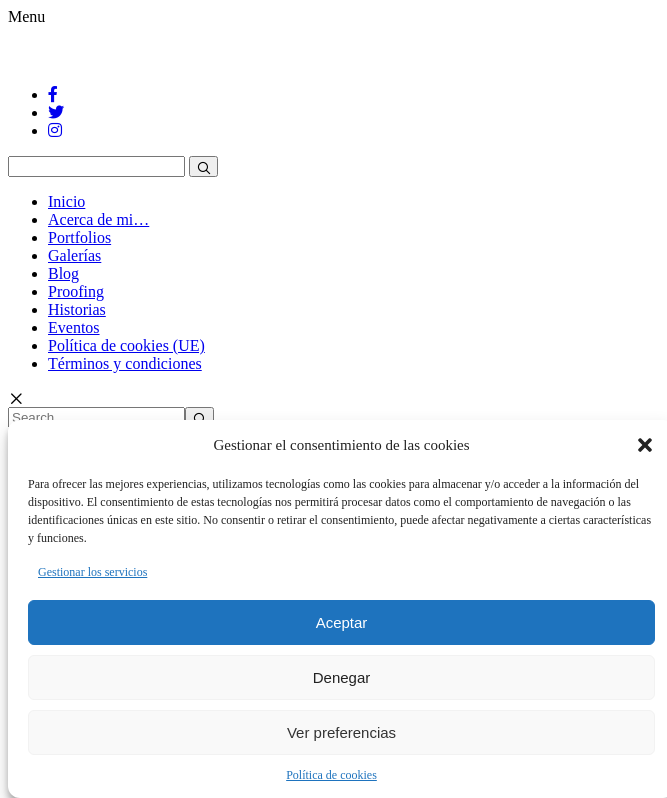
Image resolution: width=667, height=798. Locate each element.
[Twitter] (56, 112)
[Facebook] (53, 94)
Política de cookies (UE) (126, 345)
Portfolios (79, 237)
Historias (77, 309)
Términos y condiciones (125, 363)
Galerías (74, 255)
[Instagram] (55, 130)
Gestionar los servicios (92, 572)
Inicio (66, 201)
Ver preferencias (341, 732)
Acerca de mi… (98, 219)
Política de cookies (331, 775)
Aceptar (342, 622)
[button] (645, 445)
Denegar (342, 677)
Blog (63, 273)
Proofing (76, 291)
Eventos (74, 327)
